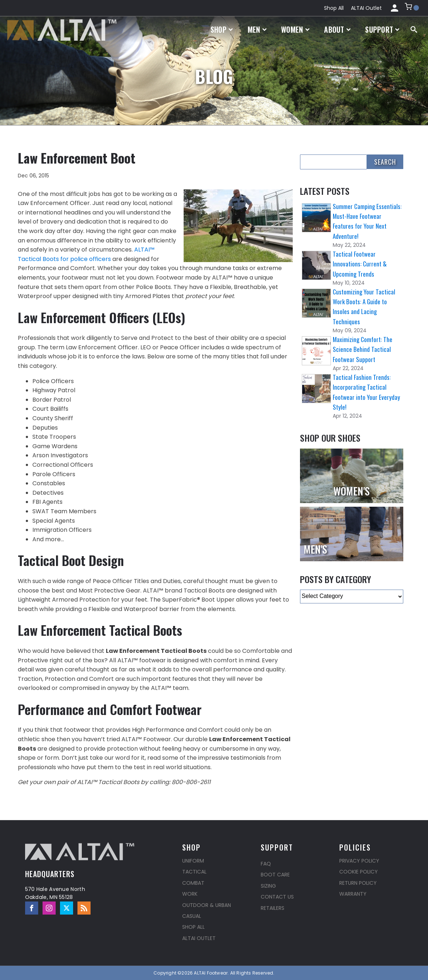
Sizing (268, 886)
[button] (412, 8)
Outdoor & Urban (207, 905)
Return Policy (358, 883)
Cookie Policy (359, 872)
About (337, 29)
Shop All (334, 8)
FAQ (266, 864)
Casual (192, 916)
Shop (222, 29)
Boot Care (275, 875)
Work (190, 894)
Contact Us (277, 897)
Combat (193, 883)
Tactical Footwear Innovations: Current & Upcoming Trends (360, 264)
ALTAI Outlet (366, 8)
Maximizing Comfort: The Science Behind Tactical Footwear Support (363, 349)
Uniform (193, 861)
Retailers (273, 908)
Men (257, 29)
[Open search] (414, 29)
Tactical (194, 872)
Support (382, 29)
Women (295, 29)
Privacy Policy (359, 861)
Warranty (353, 894)
